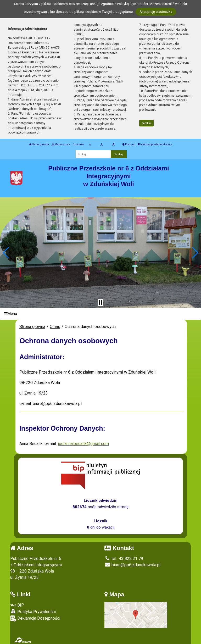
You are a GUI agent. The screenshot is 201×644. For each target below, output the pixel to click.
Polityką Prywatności (132, 4)
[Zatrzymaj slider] (100, 303)
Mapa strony (61, 144)
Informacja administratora (155, 144)
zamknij (147, 123)
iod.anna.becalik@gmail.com (83, 444)
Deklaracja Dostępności (35, 618)
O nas (55, 327)
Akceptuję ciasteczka (156, 12)
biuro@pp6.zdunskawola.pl (132, 565)
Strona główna (39, 144)
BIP (17, 605)
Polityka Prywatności (33, 612)
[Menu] (100, 314)
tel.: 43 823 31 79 (124, 559)
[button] (6, 253)
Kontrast (129, 144)
